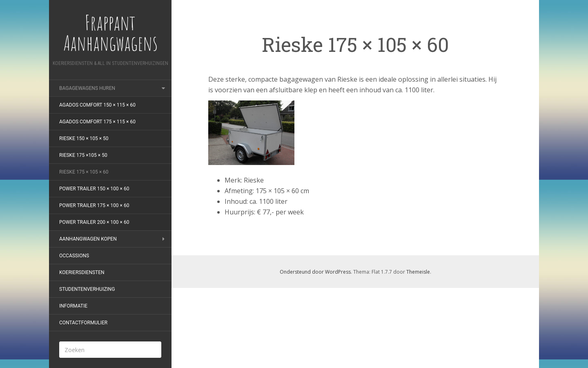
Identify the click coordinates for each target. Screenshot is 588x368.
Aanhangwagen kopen (88, 239)
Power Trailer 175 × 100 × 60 (94, 205)
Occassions (74, 256)
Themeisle (418, 272)
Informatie (73, 306)
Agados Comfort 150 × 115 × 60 (97, 105)
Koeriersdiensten (82, 272)
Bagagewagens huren (87, 88)
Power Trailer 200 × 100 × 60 (94, 222)
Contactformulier (83, 323)
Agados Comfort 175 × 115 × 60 (97, 122)
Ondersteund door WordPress (315, 272)
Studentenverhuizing (87, 289)
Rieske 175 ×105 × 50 (83, 155)
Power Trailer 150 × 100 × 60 (94, 189)
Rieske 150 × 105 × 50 (84, 138)
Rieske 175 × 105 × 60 (84, 172)
